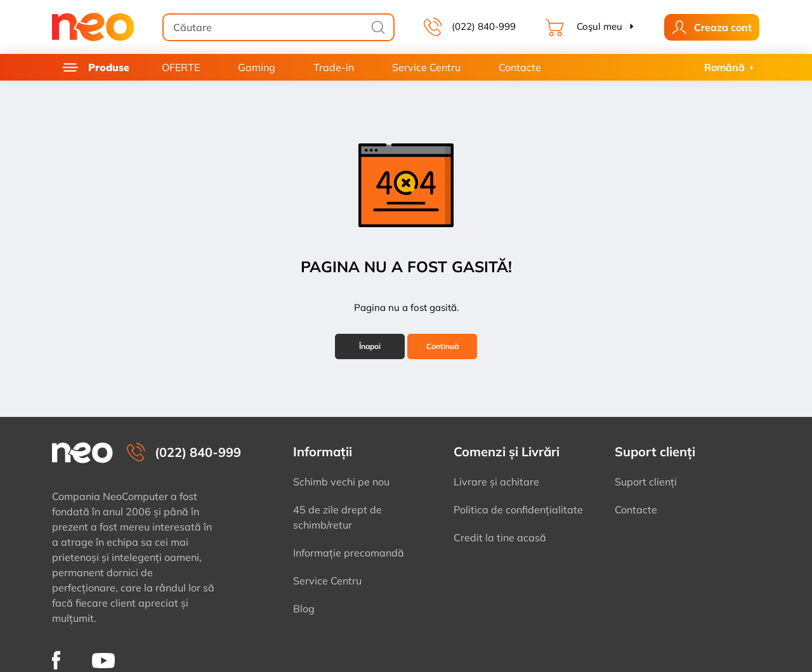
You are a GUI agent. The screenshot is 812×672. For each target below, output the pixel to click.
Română (724, 67)
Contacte (520, 67)
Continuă (442, 346)
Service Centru (426, 67)
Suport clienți (646, 482)
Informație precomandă (349, 553)
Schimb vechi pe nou (341, 482)
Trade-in (334, 67)
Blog (304, 609)
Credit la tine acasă (500, 537)
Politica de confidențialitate (518, 510)
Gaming (257, 67)
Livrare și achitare (496, 482)
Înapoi (370, 346)
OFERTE (181, 67)
